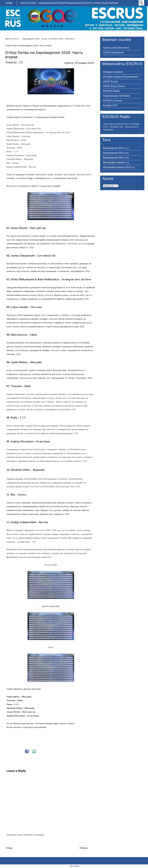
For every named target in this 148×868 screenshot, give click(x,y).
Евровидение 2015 (113, 148)
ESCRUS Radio (111, 91)
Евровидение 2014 (113, 158)
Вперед (84, 848)
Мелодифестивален (114, 162)
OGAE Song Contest (114, 86)
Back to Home (11, 39)
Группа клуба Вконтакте (116, 48)
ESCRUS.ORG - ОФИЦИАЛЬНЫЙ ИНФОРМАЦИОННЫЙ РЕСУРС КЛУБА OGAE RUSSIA (69, 3)
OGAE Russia (110, 81)
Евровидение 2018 (31, 39)
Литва (44, 39)
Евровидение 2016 (113, 153)
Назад (9, 848)
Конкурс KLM (110, 105)
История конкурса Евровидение (120, 77)
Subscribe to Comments (34, 835)
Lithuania (69, 39)
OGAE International (113, 53)
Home (9, 3)
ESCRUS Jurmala (112, 101)
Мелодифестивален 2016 (117, 167)
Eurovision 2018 (56, 39)
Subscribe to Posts (14, 835)
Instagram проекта (113, 72)
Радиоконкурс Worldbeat (116, 96)
